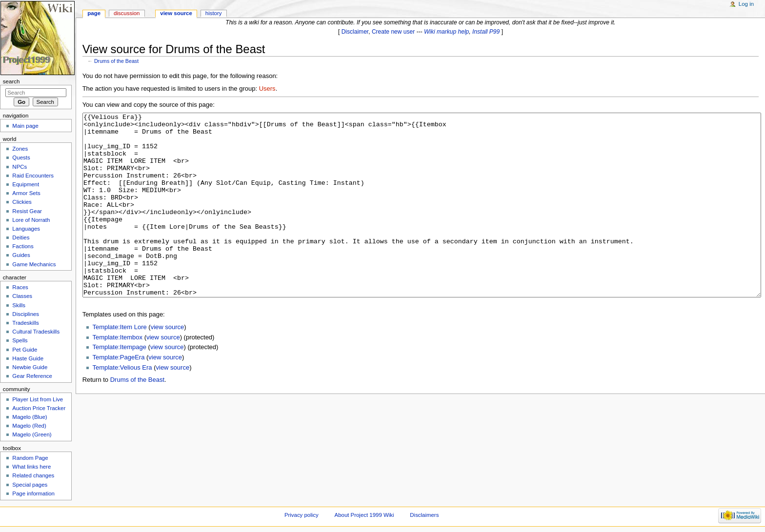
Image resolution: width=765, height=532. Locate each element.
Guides (21, 255)
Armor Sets (26, 193)
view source (168, 364)
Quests (21, 158)
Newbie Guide (30, 367)
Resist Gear (27, 211)
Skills (19, 305)
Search (11, 81)
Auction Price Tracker (39, 408)
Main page (25, 126)
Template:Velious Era (122, 404)
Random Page (30, 458)
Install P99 (486, 32)
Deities (21, 237)
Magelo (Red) (29, 426)
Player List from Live (38, 399)
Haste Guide (28, 358)
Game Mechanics (34, 264)
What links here (31, 467)
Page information (33, 493)
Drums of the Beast (116, 61)
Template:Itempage (119, 384)
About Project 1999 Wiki (364, 515)
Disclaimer (355, 32)
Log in (746, 4)
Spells (20, 340)
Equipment (26, 184)
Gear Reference (32, 376)
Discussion (127, 13)
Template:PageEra (118, 394)
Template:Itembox (117, 374)
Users (267, 89)
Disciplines (26, 314)
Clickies (22, 202)
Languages (26, 229)
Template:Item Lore (119, 364)
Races (20, 287)
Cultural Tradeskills (36, 332)
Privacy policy (302, 515)
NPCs (20, 167)
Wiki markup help (446, 32)
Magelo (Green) (32, 434)
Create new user (393, 32)
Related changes (33, 475)
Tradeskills (25, 323)
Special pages (30, 485)
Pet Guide (25, 350)
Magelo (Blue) (30, 417)
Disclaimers (424, 515)
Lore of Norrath (31, 220)
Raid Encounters (33, 176)
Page (94, 13)
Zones (20, 149)
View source (176, 13)
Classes (22, 296)
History (214, 13)
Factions (23, 246)
